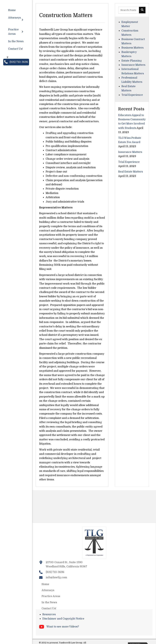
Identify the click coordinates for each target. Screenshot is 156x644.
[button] (16, 62)
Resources (49, 614)
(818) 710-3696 (55, 572)
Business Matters (132, 48)
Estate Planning (132, 61)
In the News (49, 602)
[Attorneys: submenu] (22, 20)
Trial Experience (132, 95)
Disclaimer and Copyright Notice (63, 619)
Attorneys (48, 590)
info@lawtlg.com (56, 577)
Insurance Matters (133, 65)
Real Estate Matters (131, 172)
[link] (16, 10)
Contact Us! (49, 608)
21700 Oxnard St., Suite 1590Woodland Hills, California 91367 (66, 564)
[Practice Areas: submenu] (22, 32)
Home (45, 584)
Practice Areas (51, 596)
